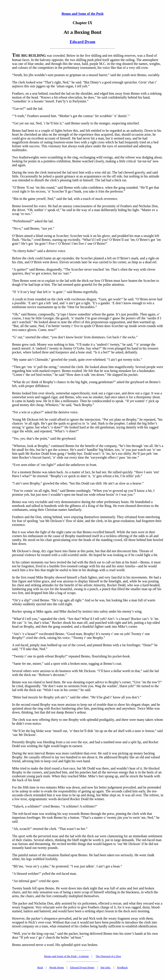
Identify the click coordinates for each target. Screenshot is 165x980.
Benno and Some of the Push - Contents (67, 956)
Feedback (122, 967)
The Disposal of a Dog (108, 956)
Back (40, 967)
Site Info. (105, 967)
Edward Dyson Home (82, 967)
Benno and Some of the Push (82, 14)
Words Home (57, 967)
